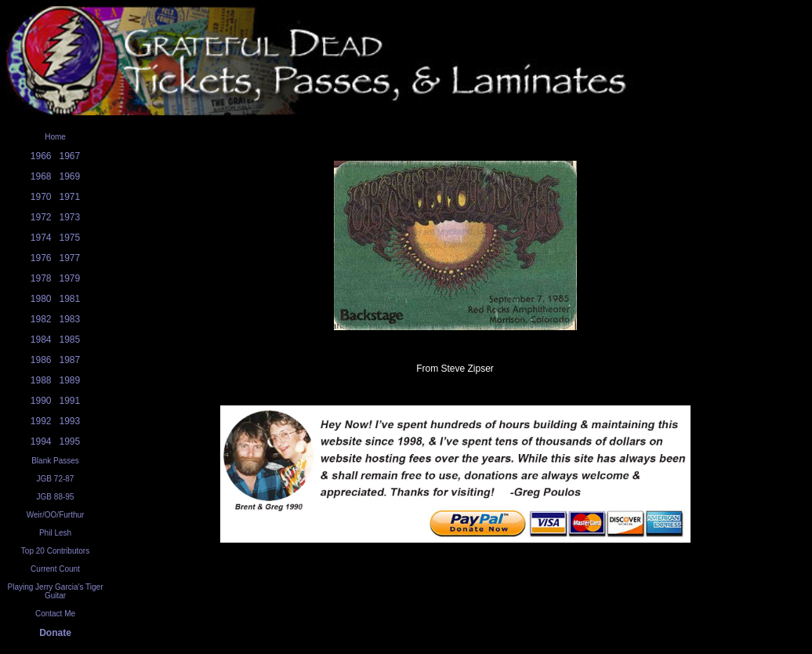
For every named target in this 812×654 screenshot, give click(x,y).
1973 (70, 217)
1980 (41, 299)
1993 (70, 421)
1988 (41, 380)
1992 (41, 421)
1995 (70, 441)
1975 (70, 238)
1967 (70, 156)
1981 (70, 299)
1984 (41, 340)
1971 (70, 197)
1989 (70, 380)
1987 (70, 360)
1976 (41, 258)
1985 (70, 340)
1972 (41, 217)
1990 (41, 401)
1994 (41, 441)
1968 (41, 176)
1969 (70, 176)
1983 (70, 319)
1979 (70, 278)
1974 (41, 238)
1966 (41, 156)
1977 (70, 258)
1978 (41, 278)
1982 (41, 319)
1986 (41, 360)
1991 (70, 401)
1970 (41, 197)
